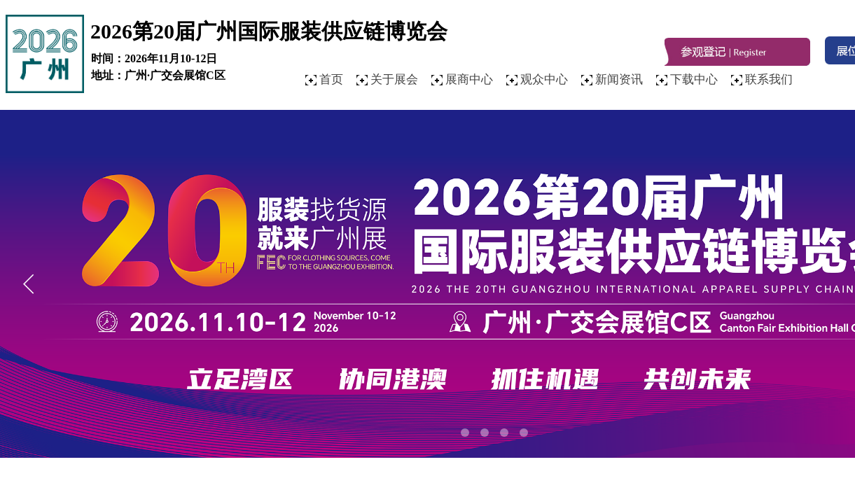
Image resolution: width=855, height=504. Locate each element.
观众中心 (544, 79)
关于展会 (394, 79)
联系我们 (769, 79)
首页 (331, 79)
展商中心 (469, 79)
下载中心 (694, 79)
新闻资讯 (619, 79)
